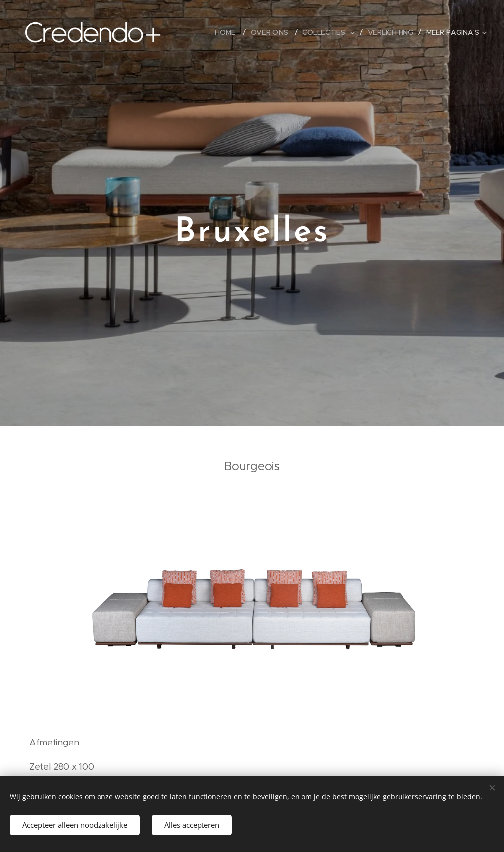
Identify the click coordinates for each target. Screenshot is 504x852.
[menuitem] (229, 32)
